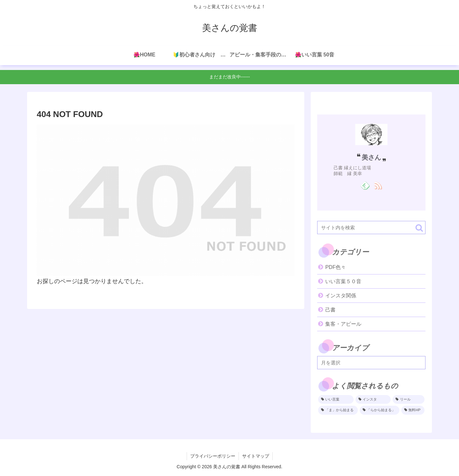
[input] (371, 228)
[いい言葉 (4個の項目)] (336, 400)
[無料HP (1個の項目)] (413, 410)
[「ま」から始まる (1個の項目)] (338, 410)
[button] (419, 228)
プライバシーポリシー (213, 456)
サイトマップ (256, 456)
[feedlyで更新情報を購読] (365, 185)
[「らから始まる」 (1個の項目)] (380, 410)
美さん (371, 157)
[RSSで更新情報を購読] (378, 185)
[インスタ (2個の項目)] (373, 400)
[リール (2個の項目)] (409, 400)
